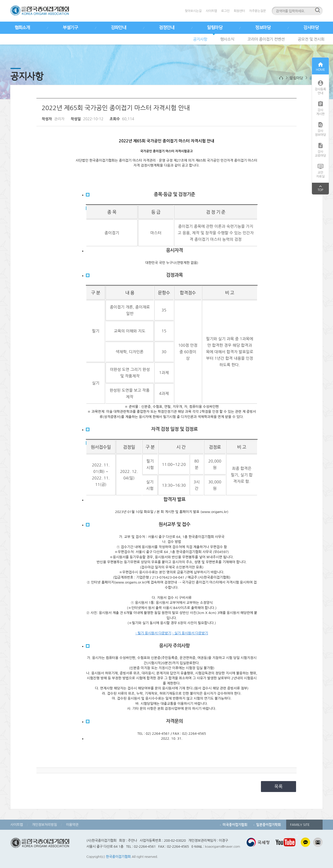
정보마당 (263, 28)
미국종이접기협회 (235, 825)
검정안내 (166, 28)
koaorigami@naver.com (223, 847)
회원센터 (239, 11)
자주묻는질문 (257, 11)
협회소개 (22, 28)
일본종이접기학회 (269, 825)
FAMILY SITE (300, 826)
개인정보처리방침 (44, 825)
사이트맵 (211, 11)
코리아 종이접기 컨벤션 (266, 39)
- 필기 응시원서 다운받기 (153, 633)
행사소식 (227, 39)
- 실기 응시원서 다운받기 (190, 633)
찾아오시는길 (193, 11)
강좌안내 (118, 28)
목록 (279, 786)
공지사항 (200, 39)
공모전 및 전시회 (311, 39)
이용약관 (72, 825)
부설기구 (70, 28)
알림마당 (215, 28)
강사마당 (311, 28)
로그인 (225, 11)
